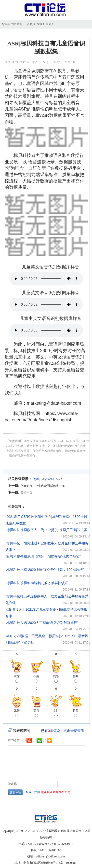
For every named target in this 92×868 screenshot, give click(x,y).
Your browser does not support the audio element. (46, 279)
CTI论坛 (57, 62)
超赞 (76, 714)
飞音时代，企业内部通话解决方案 (43, 486)
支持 (56, 714)
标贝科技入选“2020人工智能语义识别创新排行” (42, 623)
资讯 (39, 24)
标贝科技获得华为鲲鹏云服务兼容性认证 (37, 583)
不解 (36, 679)
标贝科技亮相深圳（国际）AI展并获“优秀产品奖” (44, 556)
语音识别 (48, 479)
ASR (59, 479)
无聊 (17, 714)
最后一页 (26, 493)
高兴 (36, 714)
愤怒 (56, 679)
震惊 (17, 679)
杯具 (76, 679)
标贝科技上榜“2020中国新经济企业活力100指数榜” (45, 570)
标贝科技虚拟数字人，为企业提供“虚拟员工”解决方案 (47, 530)
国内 (49, 24)
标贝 (37, 479)
